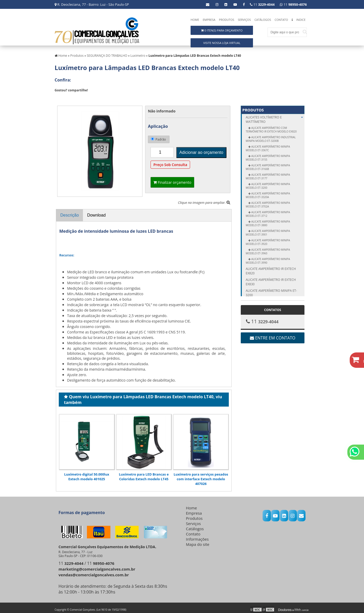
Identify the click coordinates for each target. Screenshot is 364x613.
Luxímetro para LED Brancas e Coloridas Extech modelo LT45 (144, 473)
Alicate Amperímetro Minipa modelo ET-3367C (268, 145)
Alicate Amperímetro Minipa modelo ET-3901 (268, 229)
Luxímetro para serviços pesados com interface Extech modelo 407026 (201, 475)
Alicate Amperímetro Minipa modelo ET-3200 (268, 182)
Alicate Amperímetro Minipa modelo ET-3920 (268, 239)
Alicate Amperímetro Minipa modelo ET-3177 (268, 173)
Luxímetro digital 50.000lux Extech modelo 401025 (87, 473)
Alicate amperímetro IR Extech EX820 (271, 268)
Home (195, 20)
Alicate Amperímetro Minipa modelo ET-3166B (268, 164)
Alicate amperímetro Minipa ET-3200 (271, 289)
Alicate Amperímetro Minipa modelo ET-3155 (268, 154)
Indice (301, 20)
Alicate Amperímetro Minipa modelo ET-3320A (268, 192)
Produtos (227, 20)
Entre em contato (273, 334)
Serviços (244, 20)
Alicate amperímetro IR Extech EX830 (271, 279)
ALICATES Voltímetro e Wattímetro (275, 116)
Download (96, 212)
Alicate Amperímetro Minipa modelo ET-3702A (268, 201)
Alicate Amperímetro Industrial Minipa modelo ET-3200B (271, 136)
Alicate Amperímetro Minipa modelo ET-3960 (268, 248)
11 (293, 4)
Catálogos (263, 20)
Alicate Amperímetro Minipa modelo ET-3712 (268, 211)
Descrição (70, 212)
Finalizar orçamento (172, 179)
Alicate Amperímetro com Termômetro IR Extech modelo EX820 (271, 126)
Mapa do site (198, 541)
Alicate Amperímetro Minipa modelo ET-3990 (268, 257)
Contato (281, 20)
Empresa (209, 20)
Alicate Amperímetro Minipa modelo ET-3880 (268, 220)
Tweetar (62, 94)
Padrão (158, 136)
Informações (197, 535)
